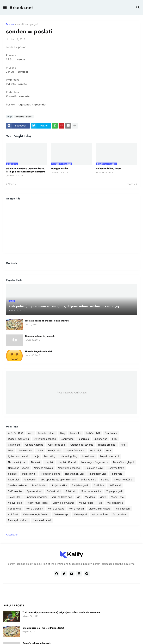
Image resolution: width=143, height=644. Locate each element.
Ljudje (36, 456)
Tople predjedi (114, 491)
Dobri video (67, 439)
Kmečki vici (54, 450)
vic (79, 497)
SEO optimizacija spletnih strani (58, 479)
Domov (10, 24)
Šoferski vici (54, 491)
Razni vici (13, 479)
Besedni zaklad (47, 433)
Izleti (11, 450)
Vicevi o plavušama (63, 503)
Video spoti (80, 514)
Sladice (105, 479)
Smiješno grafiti (80, 485)
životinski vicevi (42, 520)
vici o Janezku (56, 509)
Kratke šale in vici (75, 450)
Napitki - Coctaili (67, 462)
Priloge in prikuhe (51, 474)
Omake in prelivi (94, 468)
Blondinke (76, 433)
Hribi (123, 445)
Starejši (131, 184)
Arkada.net (21, 8)
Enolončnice (101, 439)
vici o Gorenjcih (35, 509)
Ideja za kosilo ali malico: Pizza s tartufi (47, 321)
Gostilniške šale (57, 445)
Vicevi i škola (15, 503)
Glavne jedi (14, 445)
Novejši (12, 184)
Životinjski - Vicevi (18, 520)
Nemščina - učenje (18, 468)
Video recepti (62, 514)
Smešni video (39, 485)
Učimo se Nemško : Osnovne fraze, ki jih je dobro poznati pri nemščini (25, 170)
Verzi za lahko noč (62, 497)
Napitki (49, 462)
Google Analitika (34, 445)
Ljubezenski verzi (18, 456)
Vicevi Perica (86, 503)
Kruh (108, 450)
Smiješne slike (59, 485)
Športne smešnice (91, 491)
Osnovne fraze (116, 468)
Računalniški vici (74, 474)
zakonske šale (100, 514)
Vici (100, 503)
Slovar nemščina (123, 479)
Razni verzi (117, 474)
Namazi (35, 462)
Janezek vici (25, 450)
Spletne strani (34, 491)
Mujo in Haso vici (110, 456)
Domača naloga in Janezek (40, 336)
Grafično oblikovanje (82, 445)
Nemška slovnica (43, 468)
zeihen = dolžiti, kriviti (109, 169)
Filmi (115, 439)
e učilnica (84, 439)
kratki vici (95, 450)
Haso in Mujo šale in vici (38, 351)
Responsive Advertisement (72, 393)
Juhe (40, 450)
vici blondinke (115, 503)
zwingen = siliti (59, 169)
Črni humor (111, 433)
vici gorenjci (15, 509)
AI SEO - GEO (16, 433)
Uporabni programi (36, 497)
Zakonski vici (120, 514)
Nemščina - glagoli (27, 24)
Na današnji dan (17, 462)
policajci (13, 474)
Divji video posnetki (45, 439)
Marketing (50, 456)
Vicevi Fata (117, 497)
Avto (31, 433)
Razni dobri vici (97, 474)
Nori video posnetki (69, 468)
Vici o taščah (123, 509)
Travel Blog (14, 497)
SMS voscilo (15, 491)
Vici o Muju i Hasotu (100, 509)
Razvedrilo (30, 479)
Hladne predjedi (107, 445)
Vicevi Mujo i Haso (38, 503)
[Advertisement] (71, 227)
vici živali (13, 514)
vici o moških (77, 509)
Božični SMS (93, 433)
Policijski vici (29, 474)
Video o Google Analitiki (36, 514)
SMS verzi (115, 485)
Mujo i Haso (89, 456)
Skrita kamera (88, 479)
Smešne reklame (17, 485)
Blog (63, 433)
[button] (5, 8)
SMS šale (99, 485)
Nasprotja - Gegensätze (95, 462)
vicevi (103, 497)
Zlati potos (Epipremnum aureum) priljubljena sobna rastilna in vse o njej (61, 612)
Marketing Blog (69, 456)
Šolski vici (71, 491)
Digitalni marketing (18, 439)
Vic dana (90, 497)
